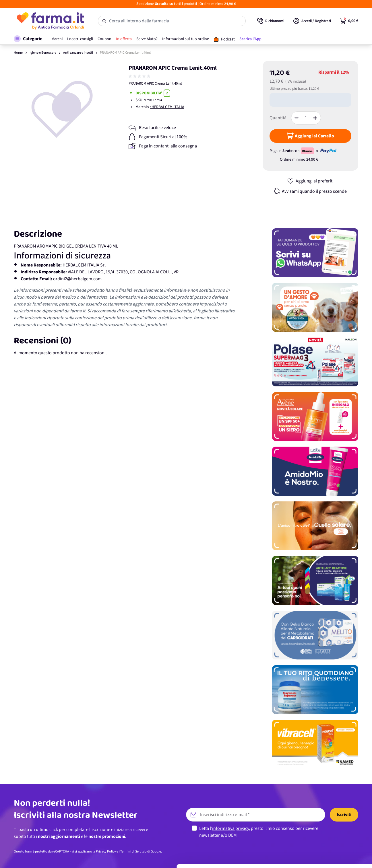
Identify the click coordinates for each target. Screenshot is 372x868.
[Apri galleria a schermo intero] (62, 109)
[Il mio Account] (312, 21)
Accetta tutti (324, 808)
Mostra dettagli (91, 857)
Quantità (278, 118)
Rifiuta (324, 845)
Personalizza (324, 826)
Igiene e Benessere (43, 53)
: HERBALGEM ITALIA (167, 107)
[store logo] (50, 21)
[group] (140, 76)
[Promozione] (315, 253)
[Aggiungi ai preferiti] (310, 181)
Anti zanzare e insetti (78, 53)
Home (18, 53)
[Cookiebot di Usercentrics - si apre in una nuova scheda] (37, 857)
